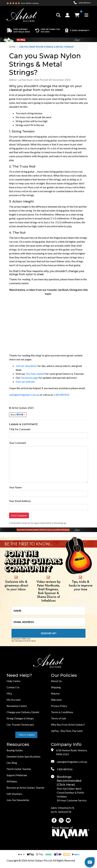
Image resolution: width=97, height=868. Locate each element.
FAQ (9, 693)
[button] (68, 15)
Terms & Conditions (62, 712)
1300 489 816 (61, 395)
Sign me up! (49, 633)
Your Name (15, 487)
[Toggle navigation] (86, 15)
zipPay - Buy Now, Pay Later (67, 731)
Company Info (66, 744)
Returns (55, 693)
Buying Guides (15, 750)
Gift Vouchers (14, 794)
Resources (18, 744)
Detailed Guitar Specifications (24, 756)
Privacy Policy (59, 706)
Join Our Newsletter (18, 800)
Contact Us (13, 687)
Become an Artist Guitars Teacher (26, 788)
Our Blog (12, 763)
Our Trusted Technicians (20, 725)
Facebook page (29, 378)
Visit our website (25, 382)
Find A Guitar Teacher (19, 769)
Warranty (56, 700)
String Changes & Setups (20, 718)
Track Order (26, 735)
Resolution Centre (17, 706)
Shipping (56, 687)
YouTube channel (35, 374)
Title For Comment (20, 429)
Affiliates (12, 781)
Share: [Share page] (17, 415)
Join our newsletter (26, 366)
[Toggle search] (58, 15)
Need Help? (19, 675)
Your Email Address (20, 501)
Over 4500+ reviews (30, 3)
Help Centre (13, 681)
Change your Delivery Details (23, 712)
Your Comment (18, 443)
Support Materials (17, 775)
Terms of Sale (59, 718)
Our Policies (64, 675)
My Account (14, 700)
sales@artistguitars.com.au (24, 395)
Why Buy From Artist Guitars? (68, 725)
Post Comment (19, 515)
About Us (56, 681)
